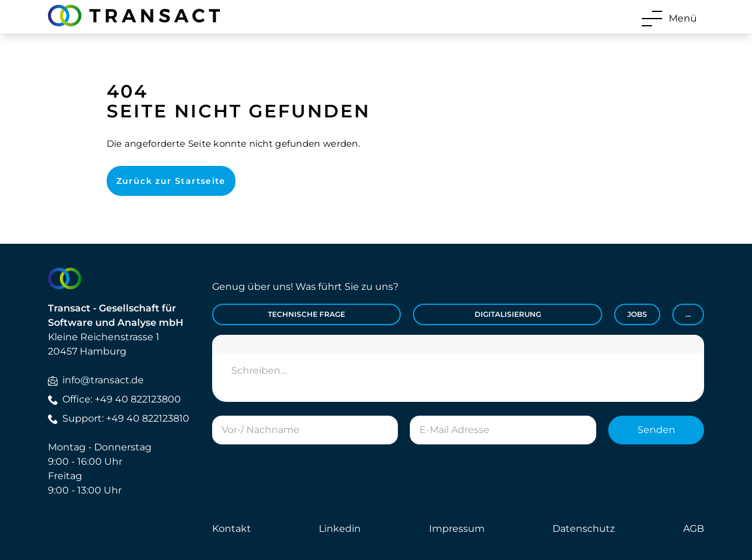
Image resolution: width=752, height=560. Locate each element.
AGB (694, 529)
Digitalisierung (508, 314)
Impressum (457, 529)
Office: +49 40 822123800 (114, 399)
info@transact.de (96, 380)
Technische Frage (306, 314)
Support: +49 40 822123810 (119, 418)
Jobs (637, 314)
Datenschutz (584, 529)
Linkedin (340, 529)
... (688, 314)
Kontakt (232, 529)
